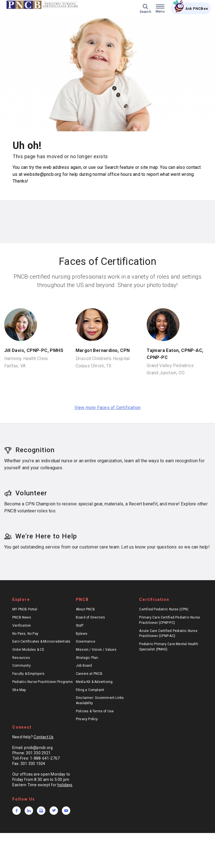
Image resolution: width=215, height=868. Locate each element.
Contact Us (44, 737)
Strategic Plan (87, 658)
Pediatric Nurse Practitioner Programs (43, 682)
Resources (21, 658)
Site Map (19, 690)
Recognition (29, 450)
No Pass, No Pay (25, 634)
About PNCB (85, 609)
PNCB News (22, 617)
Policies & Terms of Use (95, 711)
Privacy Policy (87, 719)
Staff (80, 626)
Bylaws (82, 634)
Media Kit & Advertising (94, 682)
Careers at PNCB (89, 674)
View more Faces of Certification (108, 408)
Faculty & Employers (28, 674)
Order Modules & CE (28, 650)
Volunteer (26, 493)
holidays (65, 785)
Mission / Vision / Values (96, 650)
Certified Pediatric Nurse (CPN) (164, 609)
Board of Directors (91, 617)
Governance (86, 641)
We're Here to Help (41, 536)
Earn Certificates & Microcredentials (41, 641)
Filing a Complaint (90, 690)
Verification (22, 626)
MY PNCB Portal (25, 609)
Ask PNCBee (197, 9)
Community (22, 666)
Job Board (84, 666)
